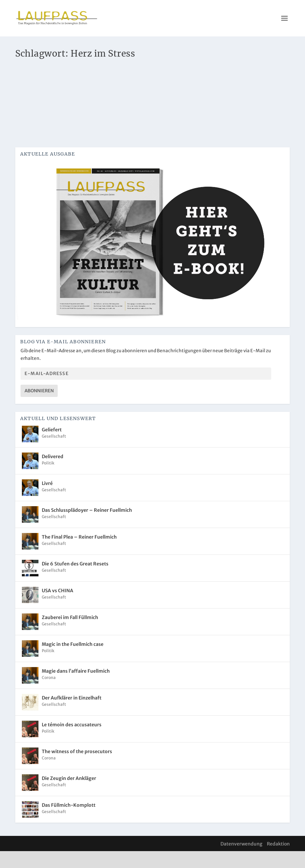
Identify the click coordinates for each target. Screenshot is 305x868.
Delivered (53, 473)
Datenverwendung (241, 861)
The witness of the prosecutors (77, 768)
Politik (48, 480)
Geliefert (52, 447)
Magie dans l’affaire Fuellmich (76, 688)
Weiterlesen (43, 135)
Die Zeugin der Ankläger (69, 795)
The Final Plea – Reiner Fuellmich (79, 554)
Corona (58, 83)
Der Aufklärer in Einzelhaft (72, 715)
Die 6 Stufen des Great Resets (75, 581)
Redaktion (278, 861)
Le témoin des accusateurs (72, 742)
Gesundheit (78, 83)
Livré (47, 500)
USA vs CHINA (58, 607)
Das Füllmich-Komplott (69, 822)
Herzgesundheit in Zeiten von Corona (74, 73)
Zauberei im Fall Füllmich (70, 634)
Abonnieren (39, 408)
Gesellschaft (54, 453)
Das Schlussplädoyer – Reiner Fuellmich (87, 527)
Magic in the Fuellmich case (73, 661)
